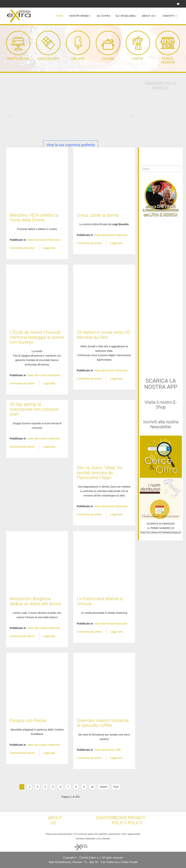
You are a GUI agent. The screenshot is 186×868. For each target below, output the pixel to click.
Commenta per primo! (23, 248)
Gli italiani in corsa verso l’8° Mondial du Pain (104, 335)
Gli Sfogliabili (126, 16)
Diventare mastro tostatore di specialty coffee (103, 723)
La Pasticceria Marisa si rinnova (100, 601)
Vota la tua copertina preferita (71, 145)
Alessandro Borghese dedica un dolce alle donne (36, 601)
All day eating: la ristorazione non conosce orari (34, 409)
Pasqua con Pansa (28, 721)
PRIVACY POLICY (136, 820)
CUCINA (108, 59)
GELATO (78, 59)
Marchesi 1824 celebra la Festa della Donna (34, 218)
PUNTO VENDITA (168, 61)
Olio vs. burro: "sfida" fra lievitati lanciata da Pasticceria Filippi (100, 473)
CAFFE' (138, 59)
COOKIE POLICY (119, 820)
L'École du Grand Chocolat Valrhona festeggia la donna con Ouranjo (37, 337)
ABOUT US (55, 820)
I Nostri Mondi (79, 16)
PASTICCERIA (18, 59)
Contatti (169, 16)
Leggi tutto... (50, 248)
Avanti (104, 787)
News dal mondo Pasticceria (44, 240)
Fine (116, 787)
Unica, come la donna (98, 215)
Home (59, 16)
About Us (148, 16)
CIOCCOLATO (48, 59)
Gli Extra (103, 16)
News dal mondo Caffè (108, 750)
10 (92, 787)
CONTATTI (106, 818)
